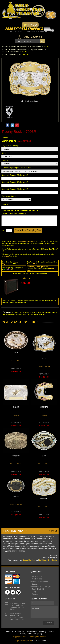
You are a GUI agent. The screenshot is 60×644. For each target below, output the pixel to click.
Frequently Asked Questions (38, 267)
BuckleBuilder (36, 47)
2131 (16, 353)
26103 (44, 456)
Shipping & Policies (47, 632)
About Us (10, 632)
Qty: (3, 230)
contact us (5, 256)
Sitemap (35, 594)
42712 (44, 358)
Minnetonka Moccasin (40, 581)
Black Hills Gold (38, 589)
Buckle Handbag (29, 560)
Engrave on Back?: (9, 196)
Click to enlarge (32, 101)
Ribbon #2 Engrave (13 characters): (15, 182)
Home (4, 47)
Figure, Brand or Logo (10, 146)
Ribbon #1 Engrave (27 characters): (15, 175)
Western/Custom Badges (41, 586)
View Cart (30, 25)
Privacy (23, 634)
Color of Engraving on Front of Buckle (16, 168)
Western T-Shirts (38, 576)
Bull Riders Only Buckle (48, 560)
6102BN (16, 496)
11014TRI (44, 407)
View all (53, 531)
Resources (32, 634)
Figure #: (5, 204)
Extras (4, 153)
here (10, 264)
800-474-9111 (32, 37)
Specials (35, 584)
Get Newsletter (32, 632)
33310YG (44, 499)
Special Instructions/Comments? (14, 214)
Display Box (25, 278)
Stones (5, 160)
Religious (35, 592)
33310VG (16, 456)
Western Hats (37, 579)
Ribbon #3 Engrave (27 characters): (15, 189)
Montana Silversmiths (18, 47)
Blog (40, 634)
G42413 (16, 407)
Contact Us (19, 632)
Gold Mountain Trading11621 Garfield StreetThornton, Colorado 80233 (18, 606)
